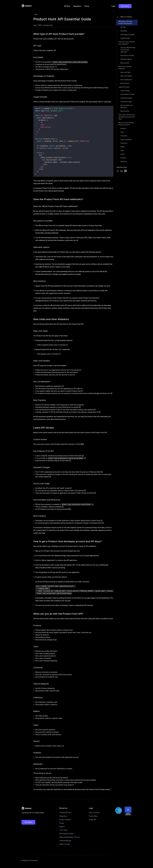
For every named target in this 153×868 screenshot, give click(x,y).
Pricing (87, 6)
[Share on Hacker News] (125, 171)
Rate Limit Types (126, 72)
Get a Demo (125, 6)
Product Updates (65, 820)
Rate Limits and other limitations (125, 68)
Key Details (124, 31)
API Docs (67, 6)
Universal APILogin (65, 841)
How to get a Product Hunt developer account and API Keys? (127, 117)
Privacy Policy (93, 816)
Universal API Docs (65, 813)
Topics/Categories (126, 140)
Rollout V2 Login (65, 844)
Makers (123, 147)
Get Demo (28, 822)
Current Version (125, 91)
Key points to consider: (127, 55)
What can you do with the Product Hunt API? (126, 124)
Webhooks (124, 162)
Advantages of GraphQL (128, 35)
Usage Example (125, 38)
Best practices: (125, 63)
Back (35, 15)
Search (123, 154)
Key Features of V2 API (127, 94)
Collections (124, 143)
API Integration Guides (66, 834)
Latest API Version (124, 87)
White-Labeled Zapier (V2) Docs (70, 837)
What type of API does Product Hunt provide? (125, 22)
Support (62, 827)
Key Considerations (126, 80)
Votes (122, 151)
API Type (123, 27)
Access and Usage (126, 102)
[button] (114, 6)
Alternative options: (126, 59)
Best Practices (125, 83)
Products (123, 128)
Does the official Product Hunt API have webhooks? (128, 50)
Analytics (123, 158)
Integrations (77, 6)
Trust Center (63, 830)
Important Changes (126, 98)
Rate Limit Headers (126, 76)
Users (122, 132)
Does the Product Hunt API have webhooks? (127, 43)
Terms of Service (94, 813)
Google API (92, 820)
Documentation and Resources (126, 106)
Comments (124, 136)
